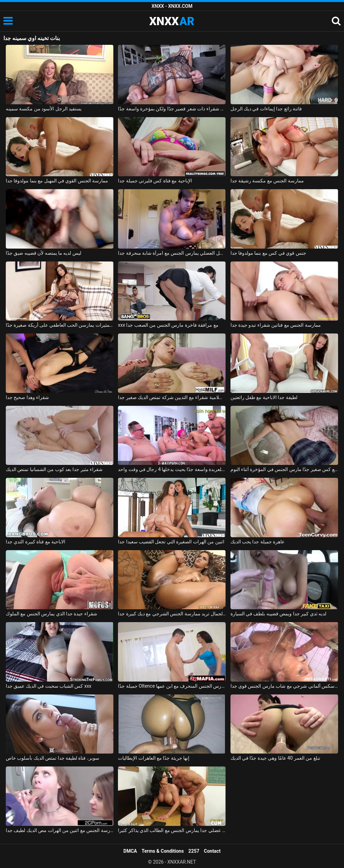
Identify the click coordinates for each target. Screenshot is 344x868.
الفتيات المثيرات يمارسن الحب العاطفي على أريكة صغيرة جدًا (60, 325)
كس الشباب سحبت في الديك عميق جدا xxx (49, 686)
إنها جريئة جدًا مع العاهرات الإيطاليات (154, 758)
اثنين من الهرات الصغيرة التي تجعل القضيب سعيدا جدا (171, 542)
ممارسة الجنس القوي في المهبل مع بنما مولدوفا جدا (57, 181)
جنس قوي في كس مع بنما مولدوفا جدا (268, 253)
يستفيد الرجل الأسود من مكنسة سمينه (44, 109)
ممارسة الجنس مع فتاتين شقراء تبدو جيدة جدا (276, 325)
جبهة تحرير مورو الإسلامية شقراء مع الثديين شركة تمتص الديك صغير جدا (172, 397)
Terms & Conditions (163, 851)
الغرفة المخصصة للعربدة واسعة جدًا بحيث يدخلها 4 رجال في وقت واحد (172, 469)
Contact (212, 851)
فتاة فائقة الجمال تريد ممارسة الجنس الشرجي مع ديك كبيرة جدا (172, 614)
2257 (194, 851)
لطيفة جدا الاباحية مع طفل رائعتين (264, 397)
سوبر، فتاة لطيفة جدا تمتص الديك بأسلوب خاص (53, 758)
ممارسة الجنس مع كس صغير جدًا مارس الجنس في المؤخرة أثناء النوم (284, 469)
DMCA (130, 851)
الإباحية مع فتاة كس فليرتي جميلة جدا (155, 181)
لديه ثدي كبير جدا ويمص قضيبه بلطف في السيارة (279, 614)
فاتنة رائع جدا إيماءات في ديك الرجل (266, 109)
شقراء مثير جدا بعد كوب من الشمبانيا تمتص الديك (54, 469)
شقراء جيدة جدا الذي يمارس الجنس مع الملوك (51, 614)
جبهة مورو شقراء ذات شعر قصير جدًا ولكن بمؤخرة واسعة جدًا (172, 109)
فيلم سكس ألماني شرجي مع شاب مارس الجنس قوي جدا (284, 686)
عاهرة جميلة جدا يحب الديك (258, 542)
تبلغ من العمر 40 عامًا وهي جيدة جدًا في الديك (275, 758)
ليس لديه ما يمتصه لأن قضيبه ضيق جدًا (44, 253)
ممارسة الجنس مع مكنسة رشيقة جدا (267, 181)
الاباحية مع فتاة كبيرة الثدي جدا (36, 542)
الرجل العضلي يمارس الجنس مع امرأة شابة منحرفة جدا (172, 253)
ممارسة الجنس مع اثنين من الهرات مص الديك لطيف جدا (60, 830)
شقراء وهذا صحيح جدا (27, 397)
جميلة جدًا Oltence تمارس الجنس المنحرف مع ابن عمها (172, 686)
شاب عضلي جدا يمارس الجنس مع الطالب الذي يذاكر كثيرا (172, 830)
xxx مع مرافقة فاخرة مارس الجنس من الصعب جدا (168, 325)
